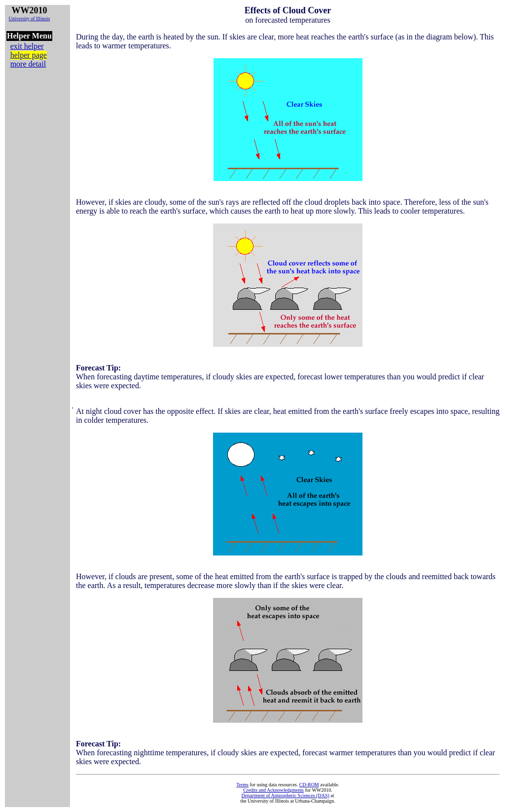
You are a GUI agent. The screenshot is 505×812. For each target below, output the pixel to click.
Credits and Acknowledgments (273, 790)
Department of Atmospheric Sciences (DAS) (285, 795)
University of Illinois (29, 18)
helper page (29, 55)
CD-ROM (309, 785)
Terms (242, 785)
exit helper (27, 46)
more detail (28, 64)
